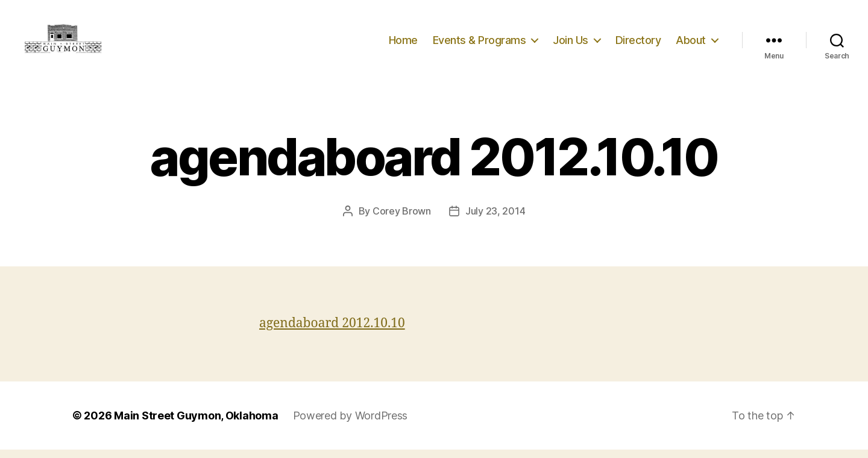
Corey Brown (402, 219)
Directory (638, 44)
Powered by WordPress (351, 424)
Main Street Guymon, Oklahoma (196, 424)
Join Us (571, 44)
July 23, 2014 (495, 219)
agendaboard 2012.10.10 (332, 332)
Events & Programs (480, 44)
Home (403, 44)
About (691, 44)
